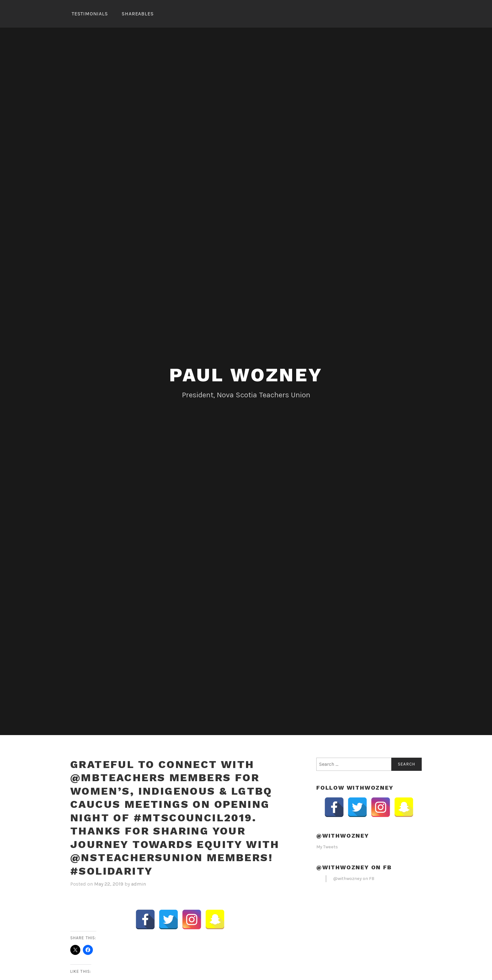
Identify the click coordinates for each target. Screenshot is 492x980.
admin (139, 884)
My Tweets (327, 847)
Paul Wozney (246, 375)
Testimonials (90, 14)
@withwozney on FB (354, 867)
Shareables (138, 14)
